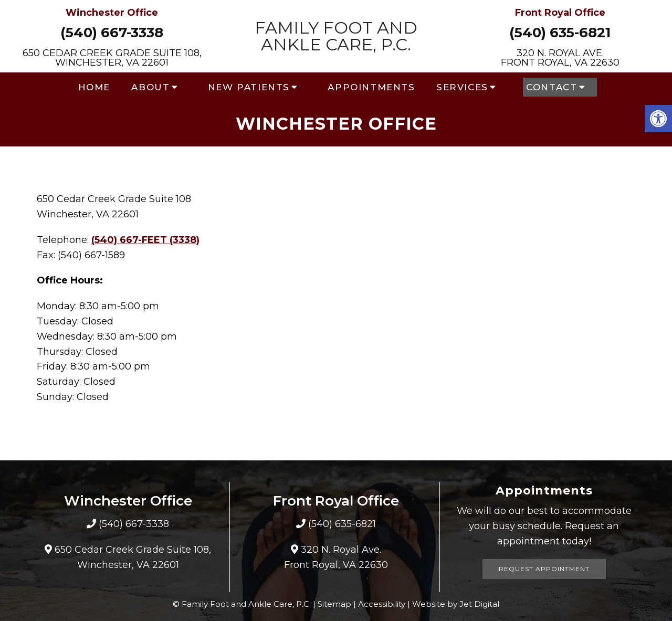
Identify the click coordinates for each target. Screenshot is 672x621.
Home (94, 87)
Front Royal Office (560, 13)
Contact (552, 87)
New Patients (249, 87)
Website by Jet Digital (456, 604)
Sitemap (334, 604)
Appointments (371, 87)
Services (462, 87)
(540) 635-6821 (560, 33)
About (150, 87)
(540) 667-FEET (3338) (145, 240)
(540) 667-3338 (112, 33)
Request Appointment (544, 569)
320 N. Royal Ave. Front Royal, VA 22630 (560, 58)
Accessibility (382, 604)
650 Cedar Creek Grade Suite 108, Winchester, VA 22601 (112, 58)
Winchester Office (112, 13)
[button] (658, 119)
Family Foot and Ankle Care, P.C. (336, 36)
